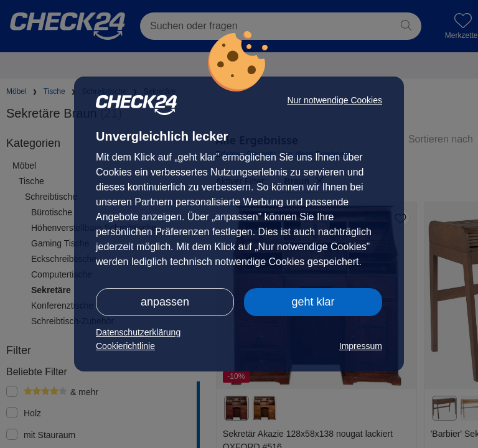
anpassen (165, 302)
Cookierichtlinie (125, 346)
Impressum (361, 346)
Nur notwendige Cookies (335, 100)
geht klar (313, 302)
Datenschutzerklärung (138, 332)
